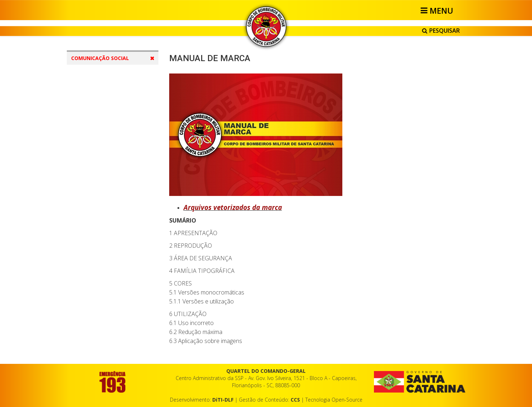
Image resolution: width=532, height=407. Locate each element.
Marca (93, 129)
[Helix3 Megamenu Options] (438, 10)
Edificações (99, 157)
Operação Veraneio (108, 252)
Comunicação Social (109, 266)
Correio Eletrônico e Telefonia (107, 300)
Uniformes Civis (104, 225)
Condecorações (104, 211)
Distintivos (98, 198)
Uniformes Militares (108, 170)
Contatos (90, 73)
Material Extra (97, 347)
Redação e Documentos (114, 280)
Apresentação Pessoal (112, 239)
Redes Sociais (101, 320)
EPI (89, 184)
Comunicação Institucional (116, 102)
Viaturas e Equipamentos (114, 143)
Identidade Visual (105, 116)
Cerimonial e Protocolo (112, 333)
